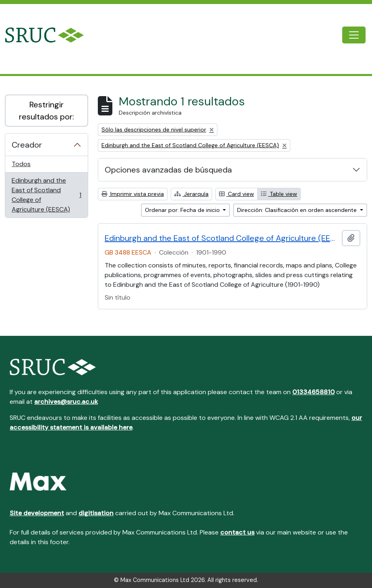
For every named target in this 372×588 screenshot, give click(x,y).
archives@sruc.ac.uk (66, 402)
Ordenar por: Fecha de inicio (183, 210)
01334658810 (313, 392)
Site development (37, 513)
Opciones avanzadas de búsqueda (168, 170)
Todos (21, 164)
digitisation (96, 513)
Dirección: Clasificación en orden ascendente (298, 210)
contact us (237, 532)
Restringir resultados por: (46, 111)
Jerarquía (191, 194)
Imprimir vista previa (133, 194)
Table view (279, 194)
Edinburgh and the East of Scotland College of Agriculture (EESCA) (46, 195)
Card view (237, 194)
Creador (27, 145)
